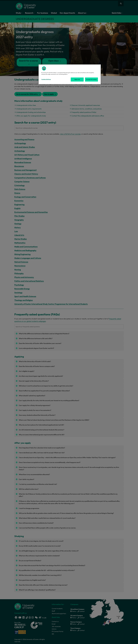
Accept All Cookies (91, 79)
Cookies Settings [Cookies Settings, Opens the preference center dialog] (46, 79)
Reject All (77, 79)
